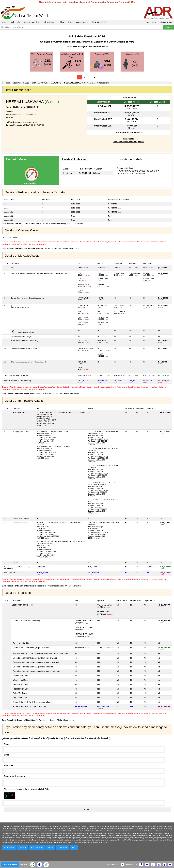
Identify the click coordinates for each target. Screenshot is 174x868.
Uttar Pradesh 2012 (21, 83)
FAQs (74, 848)
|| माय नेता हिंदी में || (99, 22)
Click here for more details (129, 132)
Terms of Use (63, 848)
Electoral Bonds (81, 22)
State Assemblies (32, 22)
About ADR (151, 22)
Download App (112, 865)
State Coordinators (37, 848)
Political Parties (64, 22)
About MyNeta (166, 22)
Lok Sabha (16, 22)
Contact (51, 848)
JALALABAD (56, 83)
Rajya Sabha (48, 22)
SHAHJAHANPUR (40, 83)
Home (5, 22)
